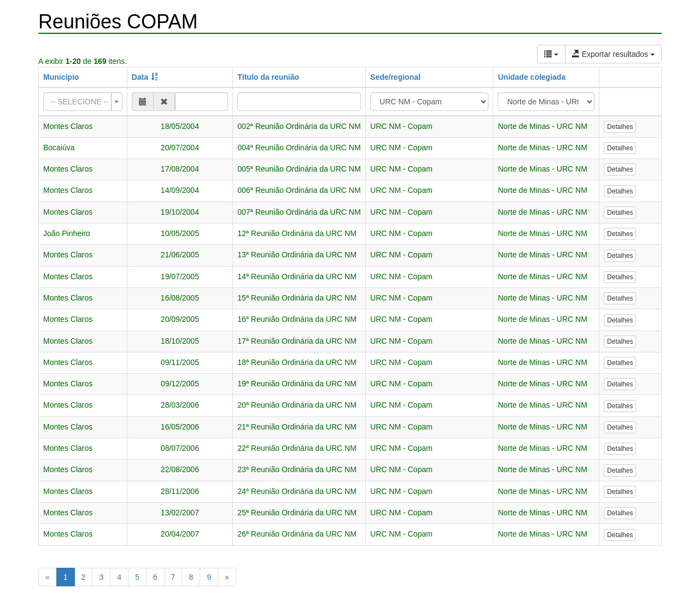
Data (140, 77)
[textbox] (80, 102)
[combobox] (83, 102)
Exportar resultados (613, 54)
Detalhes (620, 127)
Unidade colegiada (532, 77)
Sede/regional (395, 77)
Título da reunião (268, 77)
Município (61, 77)
